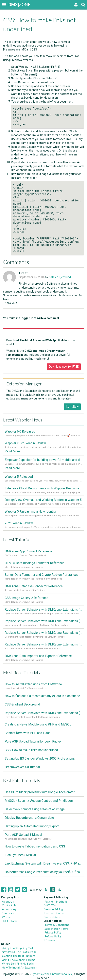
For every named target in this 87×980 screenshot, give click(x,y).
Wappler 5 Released (19, 477)
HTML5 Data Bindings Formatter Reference (35, 563)
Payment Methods (56, 901)
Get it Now (72, 407)
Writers (7, 917)
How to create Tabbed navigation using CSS (35, 846)
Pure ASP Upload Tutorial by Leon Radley (33, 741)
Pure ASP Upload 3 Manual (23, 835)
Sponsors (8, 913)
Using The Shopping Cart (18, 948)
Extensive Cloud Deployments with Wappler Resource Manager (43, 488)
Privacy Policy (53, 932)
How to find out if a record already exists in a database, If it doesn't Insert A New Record (43, 696)
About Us (8, 901)
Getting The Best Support (18, 956)
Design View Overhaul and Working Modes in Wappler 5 (43, 500)
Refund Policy (53, 936)
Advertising (9, 909)
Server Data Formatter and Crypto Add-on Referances (42, 575)
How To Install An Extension (20, 967)
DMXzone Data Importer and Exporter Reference (38, 656)
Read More (12, 451)
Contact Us (9, 905)
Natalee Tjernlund (60, 277)
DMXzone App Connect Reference (28, 551)
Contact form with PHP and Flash (28, 733)
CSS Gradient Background (22, 704)
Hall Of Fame (10, 921)
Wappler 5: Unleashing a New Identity (30, 511)
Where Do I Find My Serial (18, 963)
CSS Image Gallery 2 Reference (26, 598)
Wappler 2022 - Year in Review (25, 443)
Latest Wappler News (23, 420)
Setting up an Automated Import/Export (32, 826)
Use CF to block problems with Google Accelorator (40, 792)
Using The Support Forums (19, 960)
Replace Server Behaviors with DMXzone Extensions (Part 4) (43, 610)
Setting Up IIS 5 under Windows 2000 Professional (40, 758)
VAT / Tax (51, 905)
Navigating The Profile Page (19, 952)
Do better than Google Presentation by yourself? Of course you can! (43, 872)
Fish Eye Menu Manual (20, 855)
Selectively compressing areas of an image (35, 809)
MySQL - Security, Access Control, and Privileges (39, 801)
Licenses (50, 940)
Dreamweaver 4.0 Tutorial (22, 767)
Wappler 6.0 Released (20, 431)
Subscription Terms (57, 929)
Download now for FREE (64, 367)
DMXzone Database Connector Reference (34, 586)
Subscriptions (53, 917)
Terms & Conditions (57, 925)
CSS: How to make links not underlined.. (32, 750)
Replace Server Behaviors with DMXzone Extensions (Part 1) (43, 644)
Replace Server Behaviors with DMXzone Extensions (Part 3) (43, 621)
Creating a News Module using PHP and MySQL (38, 724)
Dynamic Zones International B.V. (52, 974)
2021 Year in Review (19, 523)
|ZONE (12, 5)
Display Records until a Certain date (29, 818)
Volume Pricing (54, 909)
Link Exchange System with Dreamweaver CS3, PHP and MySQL (43, 863)
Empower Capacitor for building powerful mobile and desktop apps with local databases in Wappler (43, 460)
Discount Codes (54, 913)
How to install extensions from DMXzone (33, 684)
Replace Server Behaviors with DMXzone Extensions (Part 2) (43, 633)
